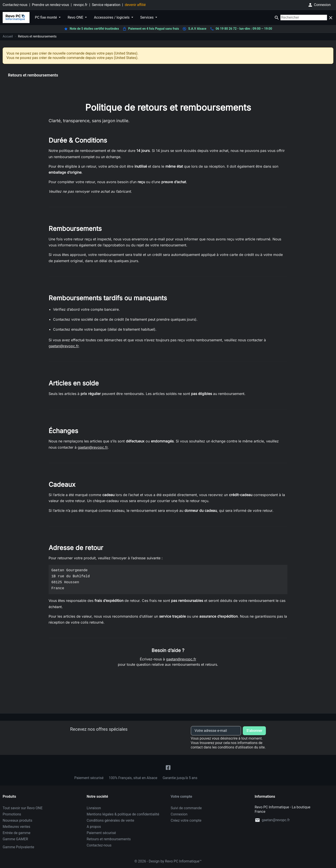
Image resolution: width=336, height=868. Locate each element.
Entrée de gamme (17, 833)
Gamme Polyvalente (18, 847)
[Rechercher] (304, 18)
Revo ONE (76, 17)
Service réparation (106, 5)
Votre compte (181, 796)
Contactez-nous (15, 5)
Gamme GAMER (15, 839)
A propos (94, 827)
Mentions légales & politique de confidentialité (123, 814)
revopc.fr (80, 5)
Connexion (179, 814)
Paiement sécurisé (101, 833)
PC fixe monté (46, 17)
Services (147, 17)
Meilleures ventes (16, 827)
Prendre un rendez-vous (50, 5)
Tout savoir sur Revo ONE (23, 808)
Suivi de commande (186, 808)
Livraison (94, 808)
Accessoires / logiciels (112, 17)
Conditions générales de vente (111, 820)
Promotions (12, 814)
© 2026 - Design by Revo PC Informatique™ (168, 861)
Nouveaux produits (18, 820)
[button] (319, 5)
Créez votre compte (186, 820)
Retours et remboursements (109, 839)
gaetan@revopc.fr (64, 346)
